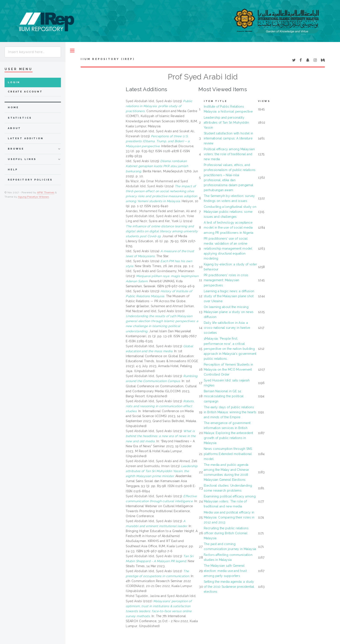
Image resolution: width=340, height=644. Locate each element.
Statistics (20, 118)
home (13, 107)
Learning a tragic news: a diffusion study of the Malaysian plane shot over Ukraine (229, 296)
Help (13, 170)
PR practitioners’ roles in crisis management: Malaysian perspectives (226, 280)
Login (14, 82)
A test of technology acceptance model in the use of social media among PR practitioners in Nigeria (229, 228)
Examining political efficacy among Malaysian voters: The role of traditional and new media (230, 501)
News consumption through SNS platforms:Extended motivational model (228, 454)
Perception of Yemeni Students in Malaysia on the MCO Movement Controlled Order (228, 370)
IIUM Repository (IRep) (108, 59)
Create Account (25, 92)
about (14, 128)
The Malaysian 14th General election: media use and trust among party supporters (225, 571)
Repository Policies (30, 180)
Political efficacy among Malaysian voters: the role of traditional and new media (229, 154)
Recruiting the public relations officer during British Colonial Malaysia (226, 533)
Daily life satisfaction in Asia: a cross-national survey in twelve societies (227, 328)
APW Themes (46, 192)
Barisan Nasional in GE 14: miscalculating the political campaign (224, 396)
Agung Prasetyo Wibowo (34, 197)
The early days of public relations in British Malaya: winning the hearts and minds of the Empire (230, 412)
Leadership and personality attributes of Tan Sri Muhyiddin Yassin (226, 123)
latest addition (26, 138)
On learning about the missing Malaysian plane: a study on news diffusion (229, 312)
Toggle (72, 51)
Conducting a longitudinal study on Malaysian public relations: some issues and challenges (230, 212)
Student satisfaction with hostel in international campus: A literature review (229, 138)
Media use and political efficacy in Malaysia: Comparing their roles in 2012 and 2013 (229, 517)
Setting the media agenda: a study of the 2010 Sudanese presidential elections (229, 587)
